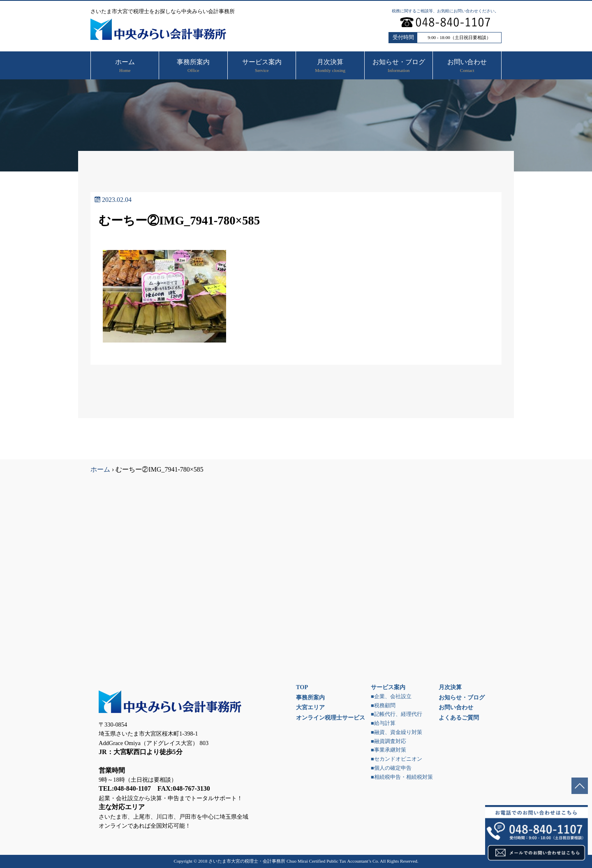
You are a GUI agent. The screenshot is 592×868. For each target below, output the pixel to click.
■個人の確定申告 (391, 768)
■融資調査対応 (388, 741)
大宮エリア (310, 707)
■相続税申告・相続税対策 (402, 777)
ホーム (100, 469)
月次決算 (450, 687)
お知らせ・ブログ (462, 697)
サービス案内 (388, 687)
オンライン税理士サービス (331, 718)
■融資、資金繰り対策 (397, 732)
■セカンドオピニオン (397, 759)
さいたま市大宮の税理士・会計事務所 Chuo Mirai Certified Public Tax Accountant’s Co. (294, 861)
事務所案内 (310, 697)
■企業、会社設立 (391, 697)
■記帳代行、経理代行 (397, 714)
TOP (302, 687)
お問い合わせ (456, 707)
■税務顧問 (383, 706)
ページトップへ (580, 786)
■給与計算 (383, 723)
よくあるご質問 (459, 718)
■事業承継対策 (388, 750)
